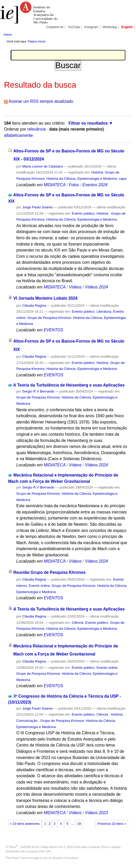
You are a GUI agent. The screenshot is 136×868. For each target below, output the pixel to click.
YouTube (74, 27)
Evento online (39, 586)
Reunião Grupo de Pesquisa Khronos (49, 572)
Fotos (74, 185)
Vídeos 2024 (96, 287)
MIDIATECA (55, 185)
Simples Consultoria (65, 858)
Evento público (83, 213)
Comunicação (27, 721)
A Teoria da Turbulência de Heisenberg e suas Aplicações (69, 385)
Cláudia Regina (34, 306)
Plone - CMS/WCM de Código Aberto (33, 847)
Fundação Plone (98, 847)
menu (8, 34)
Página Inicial (36, 41)
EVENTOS (53, 330)
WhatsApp (110, 27)
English (127, 27)
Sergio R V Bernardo (38, 391)
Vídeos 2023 (96, 813)
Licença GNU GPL (40, 851)
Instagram (91, 27)
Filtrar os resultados (88, 123)
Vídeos (75, 287)
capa (123, 179)
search (127, 34)
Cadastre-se (55, 27)
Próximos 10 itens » (112, 824)
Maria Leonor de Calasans (43, 166)
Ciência (78, 623)
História (97, 172)
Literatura (104, 311)
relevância (37, 129)
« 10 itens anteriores (25, 824)
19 (79, 824)
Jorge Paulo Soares (38, 207)
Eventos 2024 (95, 185)
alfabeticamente (19, 135)
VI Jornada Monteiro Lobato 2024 (45, 298)
